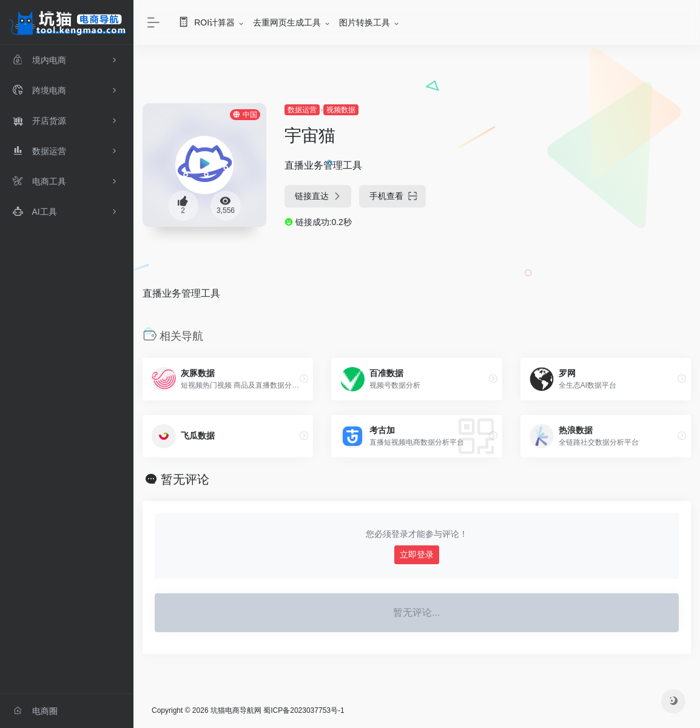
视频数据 (341, 110)
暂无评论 (185, 479)
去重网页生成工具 (287, 22)
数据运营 (302, 110)
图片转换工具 (365, 22)
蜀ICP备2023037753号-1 (304, 710)
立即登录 (417, 554)
